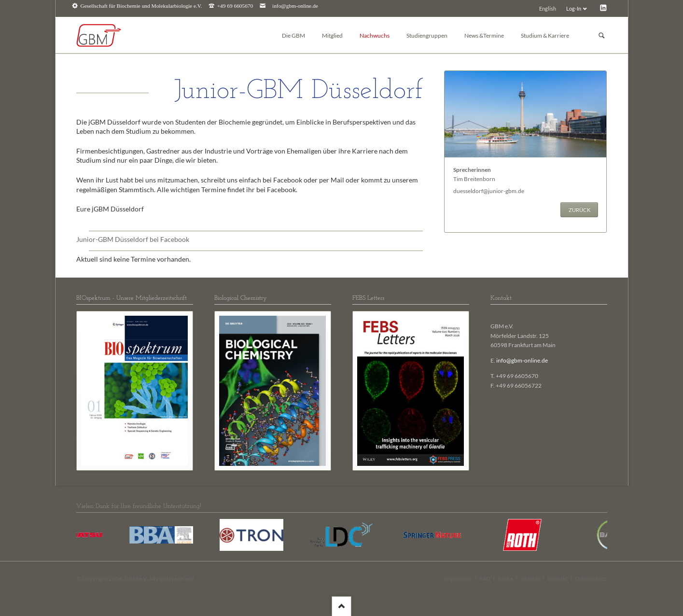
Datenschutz (591, 579)
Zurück (579, 210)
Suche (505, 579)
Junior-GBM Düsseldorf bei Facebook (133, 239)
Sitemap (530, 579)
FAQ (485, 579)
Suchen (601, 35)
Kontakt (558, 579)
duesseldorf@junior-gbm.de (489, 191)
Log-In (574, 8)
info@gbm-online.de (295, 6)
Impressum (458, 579)
